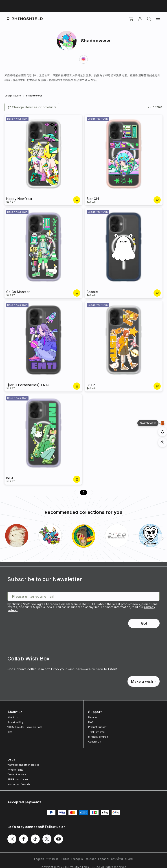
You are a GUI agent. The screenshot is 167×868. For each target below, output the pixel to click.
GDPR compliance (18, 779)
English (39, 859)
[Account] (140, 19)
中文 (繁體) (53, 859)
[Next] (163, 539)
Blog (10, 732)
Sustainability (15, 722)
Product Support (97, 727)
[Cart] (131, 19)
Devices (93, 717)
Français (77, 859)
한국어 (129, 859)
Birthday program (98, 737)
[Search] (149, 19)
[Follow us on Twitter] (47, 839)
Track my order (97, 732)
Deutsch (91, 859)
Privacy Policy (15, 770)
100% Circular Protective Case (25, 727)
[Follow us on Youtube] (59, 839)
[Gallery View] (163, 423)
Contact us (94, 742)
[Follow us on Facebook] (24, 839)
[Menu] (158, 19)
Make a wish (144, 681)
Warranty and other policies (23, 765)
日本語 (65, 859)
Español (104, 859)
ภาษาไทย (117, 859)
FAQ (91, 722)
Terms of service (17, 774)
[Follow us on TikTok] (35, 839)
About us (13, 717)
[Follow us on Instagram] (12, 839)
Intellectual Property (19, 784)
